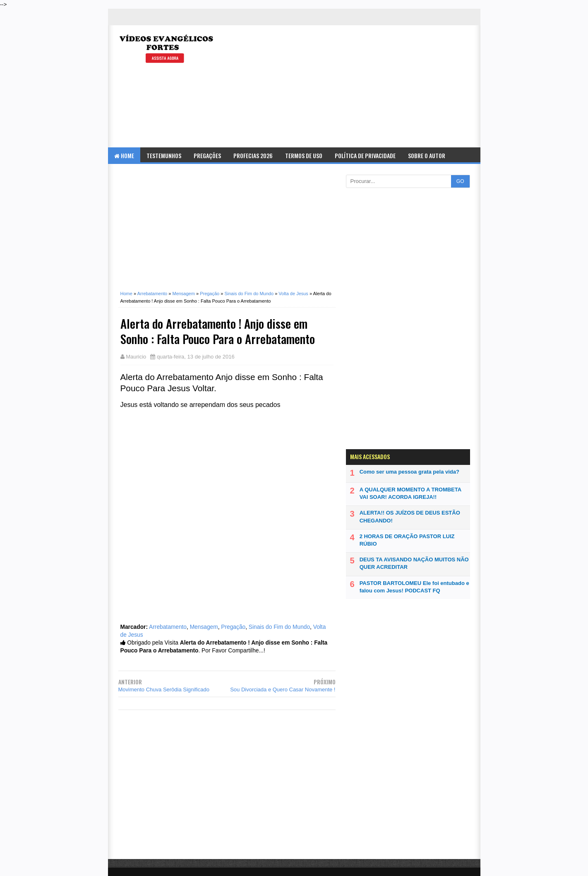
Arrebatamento (168, 627)
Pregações (207, 155)
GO (460, 181)
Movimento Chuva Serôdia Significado (164, 689)
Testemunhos (164, 155)
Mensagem (204, 627)
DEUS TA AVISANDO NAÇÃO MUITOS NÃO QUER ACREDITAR (414, 563)
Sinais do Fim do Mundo (279, 627)
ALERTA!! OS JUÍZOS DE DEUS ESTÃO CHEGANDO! (410, 516)
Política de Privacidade (365, 155)
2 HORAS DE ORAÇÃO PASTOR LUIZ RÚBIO (407, 540)
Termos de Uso (304, 155)
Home (124, 155)
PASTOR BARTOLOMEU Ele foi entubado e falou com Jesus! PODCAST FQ (414, 587)
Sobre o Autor (427, 155)
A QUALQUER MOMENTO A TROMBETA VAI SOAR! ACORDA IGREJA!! (410, 493)
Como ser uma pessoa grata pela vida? (409, 472)
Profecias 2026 (253, 155)
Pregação (233, 627)
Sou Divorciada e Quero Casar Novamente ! (283, 689)
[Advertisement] (379, 87)
